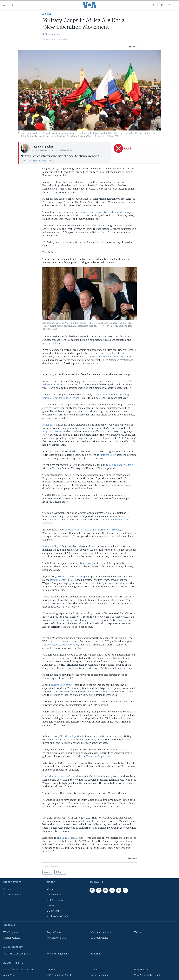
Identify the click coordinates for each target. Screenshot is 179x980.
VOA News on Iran (56, 938)
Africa (50, 889)
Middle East (53, 911)
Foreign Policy (50, 546)
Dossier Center (58, 580)
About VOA (9, 975)
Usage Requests (142, 970)
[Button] (132, 47)
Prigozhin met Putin (54, 431)
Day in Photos (54, 932)
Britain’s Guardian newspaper (74, 577)
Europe (50, 906)
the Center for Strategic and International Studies (93, 530)
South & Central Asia (57, 916)
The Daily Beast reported (56, 776)
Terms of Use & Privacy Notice (19, 970)
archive (47, 14)
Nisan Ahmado (52, 34)
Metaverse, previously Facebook (60, 645)
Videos (138, 932)
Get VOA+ (52, 970)
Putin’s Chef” (109, 455)
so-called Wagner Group (106, 357)
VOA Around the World (59, 975)
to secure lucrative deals (120, 465)
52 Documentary (99, 938)
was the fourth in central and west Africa (103, 212)
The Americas (54, 895)
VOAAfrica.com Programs (17, 954)
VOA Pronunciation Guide (148, 975)
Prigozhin (48, 425)
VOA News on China (101, 932)
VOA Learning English (59, 954)
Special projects (12, 938)
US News (8, 889)
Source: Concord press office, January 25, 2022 (39, 161)
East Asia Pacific (55, 900)
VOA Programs (11, 932)
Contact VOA (97, 970)
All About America (13, 895)
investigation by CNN (62, 685)
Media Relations (99, 975)
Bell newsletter (51, 384)
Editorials (96, 954)
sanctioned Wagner (86, 563)
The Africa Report (70, 736)
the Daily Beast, (66, 838)
